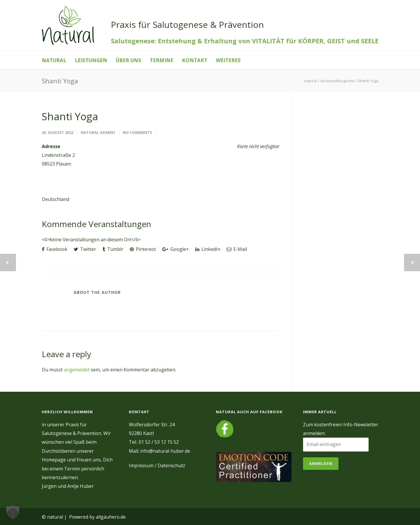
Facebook (55, 249)
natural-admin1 (98, 132)
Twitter (85, 249)
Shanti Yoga (70, 116)
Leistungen (91, 60)
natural (54, 60)
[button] (13, 512)
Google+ (176, 249)
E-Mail (237, 249)
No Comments (137, 132)
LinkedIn (208, 249)
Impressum (141, 465)
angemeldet (77, 370)
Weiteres (228, 60)
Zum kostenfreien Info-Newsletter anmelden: (341, 429)
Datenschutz (171, 465)
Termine (162, 60)
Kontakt (195, 60)
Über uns (128, 60)
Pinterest (143, 249)
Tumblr (113, 249)
